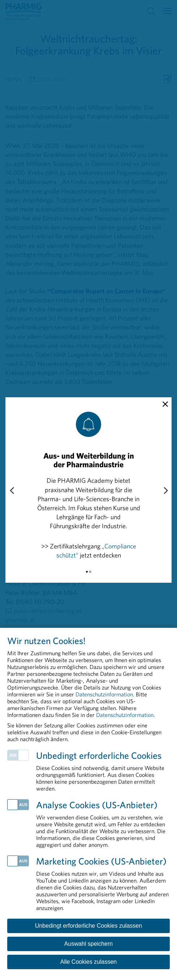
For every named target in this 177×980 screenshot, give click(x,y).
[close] (165, 404)
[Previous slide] (12, 491)
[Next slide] (165, 491)
